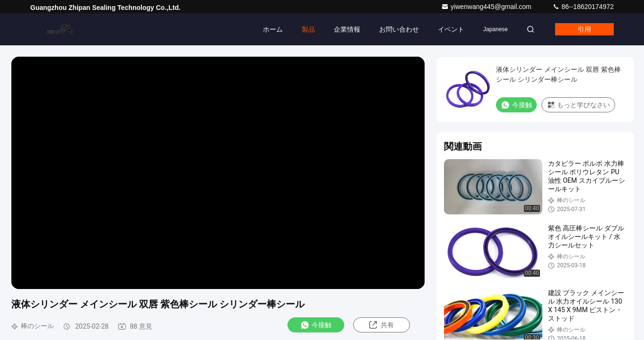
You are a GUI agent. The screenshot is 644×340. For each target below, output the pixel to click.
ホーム (273, 29)
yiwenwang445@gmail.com (487, 7)
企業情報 (347, 29)
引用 (584, 29)
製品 (308, 29)
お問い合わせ (399, 29)
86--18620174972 (583, 7)
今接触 (316, 325)
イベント (451, 29)
